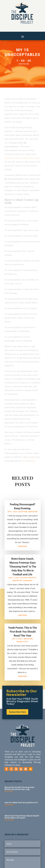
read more (22, 549)
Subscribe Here (17, 712)
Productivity (22, 644)
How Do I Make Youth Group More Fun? (21, 803)
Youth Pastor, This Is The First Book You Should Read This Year (22, 634)
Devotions (23, 514)
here (24, 461)
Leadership (28, 583)
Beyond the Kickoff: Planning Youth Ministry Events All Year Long (19, 788)
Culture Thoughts (28, 580)
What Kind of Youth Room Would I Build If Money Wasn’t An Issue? (22, 817)
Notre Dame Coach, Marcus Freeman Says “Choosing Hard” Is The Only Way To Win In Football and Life (22, 569)
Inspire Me (24, 64)
